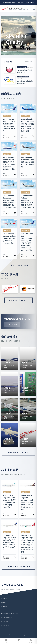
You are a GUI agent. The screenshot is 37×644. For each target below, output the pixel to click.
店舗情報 (4, 606)
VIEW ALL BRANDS (18, 300)
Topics (4, 602)
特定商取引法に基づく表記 (10, 613)
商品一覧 (4, 599)
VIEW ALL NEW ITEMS (19, 265)
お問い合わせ (5, 625)
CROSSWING (12, 585)
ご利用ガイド (5, 621)
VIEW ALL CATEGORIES (18, 453)
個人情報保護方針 (7, 617)
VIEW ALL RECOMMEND (18, 567)
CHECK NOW (12, 324)
